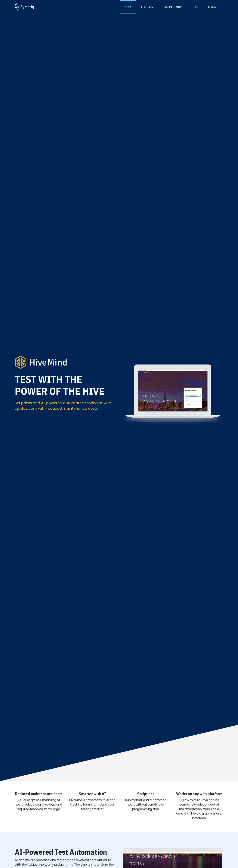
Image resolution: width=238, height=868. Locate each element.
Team (195, 7)
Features (147, 7)
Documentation (173, 7)
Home (128, 6)
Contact (213, 7)
